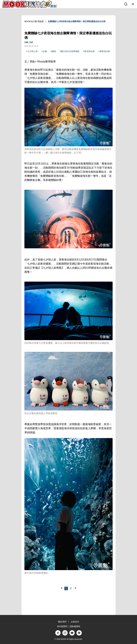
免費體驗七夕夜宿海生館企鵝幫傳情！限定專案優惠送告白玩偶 (77, 21)
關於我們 (62, 622)
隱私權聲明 (75, 626)
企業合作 (75, 622)
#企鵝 (44, 51)
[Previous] (62, 588)
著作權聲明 (62, 626)
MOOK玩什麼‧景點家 (34, 21)
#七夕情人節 (32, 51)
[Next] (75, 588)
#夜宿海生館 (89, 51)
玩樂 (26, 42)
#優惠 (53, 51)
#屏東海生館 (104, 51)
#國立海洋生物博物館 (70, 51)
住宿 (31, 42)
